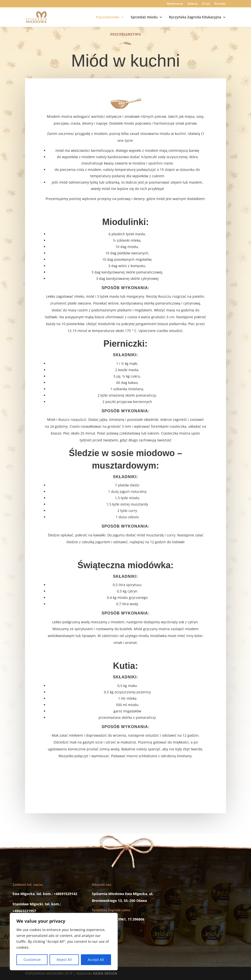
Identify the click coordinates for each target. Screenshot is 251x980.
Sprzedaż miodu (144, 17)
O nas (206, 4)
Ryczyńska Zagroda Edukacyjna (195, 17)
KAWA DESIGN (105, 973)
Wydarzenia (175, 4)
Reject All (64, 960)
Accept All (96, 960)
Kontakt (220, 4)
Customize (32, 960)
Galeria (193, 4)
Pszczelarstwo (108, 17)
